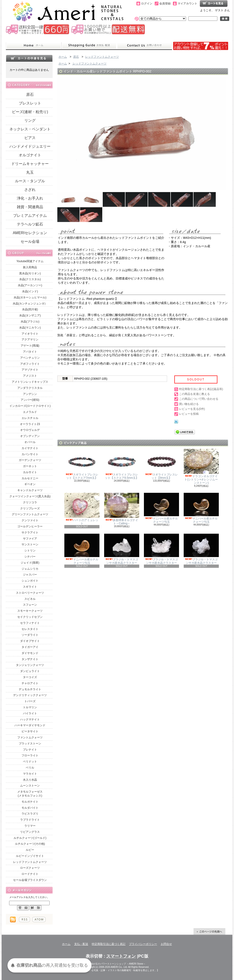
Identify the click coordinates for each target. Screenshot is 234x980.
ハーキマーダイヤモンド (30, 725)
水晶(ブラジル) (30, 322)
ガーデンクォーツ (30, 460)
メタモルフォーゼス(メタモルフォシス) (30, 794)
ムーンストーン (30, 786)
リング (30, 120)
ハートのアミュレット (82, 509)
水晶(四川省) (30, 309)
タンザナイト (30, 659)
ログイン (147, 4)
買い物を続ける (189, 404)
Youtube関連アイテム (30, 261)
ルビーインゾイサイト (30, 856)
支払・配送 (81, 944)
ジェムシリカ (30, 569)
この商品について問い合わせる (199, 399)
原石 (30, 95)
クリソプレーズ (30, 508)
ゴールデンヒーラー (30, 526)
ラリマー (30, 826)
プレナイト (30, 750)
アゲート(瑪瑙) (30, 346)
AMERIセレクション (30, 233)
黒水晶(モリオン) (30, 273)
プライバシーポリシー (143, 944)
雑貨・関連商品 (30, 207)
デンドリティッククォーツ (30, 695)
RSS (24, 919)
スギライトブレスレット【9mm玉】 (161, 464)
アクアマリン (30, 340)
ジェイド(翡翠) (30, 563)
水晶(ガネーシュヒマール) (30, 297)
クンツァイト (30, 520)
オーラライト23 (30, 424)
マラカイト (30, 774)
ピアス (30, 138)
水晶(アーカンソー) (30, 285)
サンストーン (30, 544)
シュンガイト (30, 581)
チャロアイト (30, 683)
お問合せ (144, 46)
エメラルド (30, 412)
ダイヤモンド (30, 653)
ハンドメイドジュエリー (30, 146)
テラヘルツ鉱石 (30, 224)
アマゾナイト (30, 370)
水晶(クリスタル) (30, 279)
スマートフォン (121, 956)
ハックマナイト (30, 719)
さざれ (30, 190)
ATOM (39, 919)
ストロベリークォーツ (30, 593)
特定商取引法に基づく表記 (109, 944)
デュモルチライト (30, 689)
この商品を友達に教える (194, 394)
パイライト (30, 713)
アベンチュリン (30, 358)
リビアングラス (30, 832)
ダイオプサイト (30, 641)
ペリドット (30, 762)
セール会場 (30, 241)
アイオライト (30, 334)
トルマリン (30, 707)
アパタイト (30, 352)
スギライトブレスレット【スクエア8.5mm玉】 (122, 464)
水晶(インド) (30, 291)
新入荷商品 (30, 267)
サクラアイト (30, 533)
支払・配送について (89, 46)
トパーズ (30, 701)
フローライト (30, 755)
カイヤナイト (30, 448)
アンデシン (30, 394)
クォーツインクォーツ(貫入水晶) (30, 496)
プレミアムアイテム (30, 216)
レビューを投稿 (189, 414)
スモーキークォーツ (30, 611)
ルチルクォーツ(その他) (30, 844)
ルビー (30, 850)
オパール (30, 442)
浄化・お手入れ (30, 198)
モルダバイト (30, 808)
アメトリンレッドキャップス (30, 382)
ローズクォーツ (30, 868)
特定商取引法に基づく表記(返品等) (201, 389)
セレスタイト (30, 629)
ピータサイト (30, 731)
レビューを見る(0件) (192, 409)
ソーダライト (30, 635)
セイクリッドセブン (30, 617)
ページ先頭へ (209, 931)
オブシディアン (30, 436)
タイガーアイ (30, 647)
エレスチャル (30, 418)
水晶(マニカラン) (30, 328)
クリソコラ (30, 502)
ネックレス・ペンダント (30, 129)
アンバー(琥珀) (30, 400)
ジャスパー (30, 575)
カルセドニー (30, 478)
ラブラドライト (30, 820)
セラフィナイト (30, 623)
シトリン (30, 551)
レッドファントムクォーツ (30, 862)
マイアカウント (187, 4)
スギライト (30, 587)
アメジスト (30, 376)
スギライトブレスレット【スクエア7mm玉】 (82, 464)
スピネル (30, 599)
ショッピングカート (214, 4)
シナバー (30, 557)
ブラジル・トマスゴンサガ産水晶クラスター (122, 549)
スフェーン (30, 605)
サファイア (30, 539)
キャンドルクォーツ (30, 490)
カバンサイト (30, 454)
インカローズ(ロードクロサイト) (30, 406)
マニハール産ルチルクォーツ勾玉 (161, 508)
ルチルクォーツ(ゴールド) (30, 838)
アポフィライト (30, 364)
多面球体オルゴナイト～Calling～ (122, 509)
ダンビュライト (30, 671)
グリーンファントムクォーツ (30, 514)
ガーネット (30, 466)
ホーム (34, 46)
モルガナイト (30, 802)
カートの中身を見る (29, 58)
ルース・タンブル (30, 181)
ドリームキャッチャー (30, 164)
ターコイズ (30, 677)
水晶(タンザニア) (30, 315)
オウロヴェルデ (30, 430)
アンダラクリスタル (30, 388)
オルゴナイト (30, 155)
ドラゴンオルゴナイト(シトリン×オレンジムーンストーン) (201, 467)
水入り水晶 (30, 780)
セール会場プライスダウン (30, 880)
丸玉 (30, 172)
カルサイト (30, 472)
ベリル (30, 768)
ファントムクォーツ (30, 737)
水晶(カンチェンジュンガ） (30, 304)
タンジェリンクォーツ (30, 665)
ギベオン (30, 484)
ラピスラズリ (30, 814)
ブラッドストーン (30, 744)
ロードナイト (30, 874)
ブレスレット (30, 103)
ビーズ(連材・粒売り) (30, 112)
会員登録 (165, 4)
